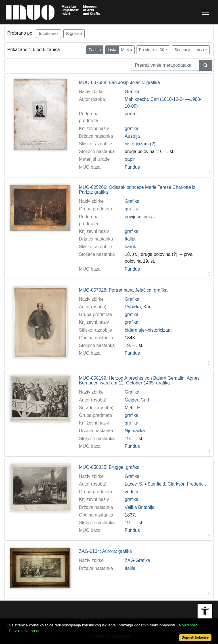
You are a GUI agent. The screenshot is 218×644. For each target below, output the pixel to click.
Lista (112, 50)
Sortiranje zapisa (189, 50)
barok (130, 247)
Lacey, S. (134, 484)
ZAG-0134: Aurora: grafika (105, 551)
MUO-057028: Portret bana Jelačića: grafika (123, 290)
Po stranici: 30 (152, 50)
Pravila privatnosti (24, 631)
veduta (131, 492)
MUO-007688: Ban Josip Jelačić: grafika (119, 82)
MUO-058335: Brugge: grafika (109, 467)
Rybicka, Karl (138, 307)
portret (131, 114)
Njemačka (135, 431)
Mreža (126, 50)
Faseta (95, 50)
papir (130, 159)
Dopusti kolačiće (195, 637)
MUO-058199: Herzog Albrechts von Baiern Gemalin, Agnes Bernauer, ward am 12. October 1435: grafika (139, 381)
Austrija (132, 136)
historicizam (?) (140, 144)
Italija (130, 239)
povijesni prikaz (140, 217)
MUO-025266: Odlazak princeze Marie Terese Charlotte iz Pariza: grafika (137, 190)
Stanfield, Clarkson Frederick (176, 484)
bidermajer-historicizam (148, 330)
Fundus (132, 167)
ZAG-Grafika (137, 560)
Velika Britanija (140, 507)
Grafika (132, 92)
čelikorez (49, 34)
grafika (74, 34)
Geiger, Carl (137, 400)
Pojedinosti (188, 625)
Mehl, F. (133, 408)
